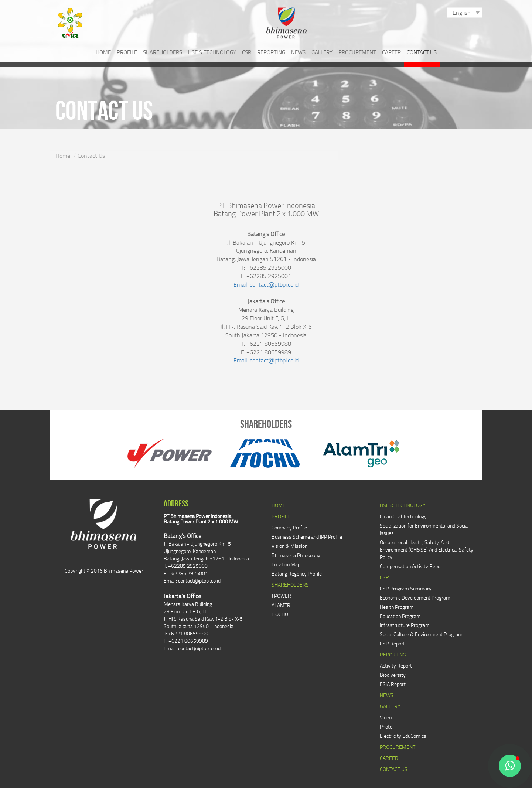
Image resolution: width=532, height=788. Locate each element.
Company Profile (289, 527)
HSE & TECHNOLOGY (212, 52)
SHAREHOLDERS (163, 52)
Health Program (397, 607)
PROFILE (127, 52)
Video (386, 717)
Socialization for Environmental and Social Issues (424, 529)
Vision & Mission (289, 546)
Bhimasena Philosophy (296, 555)
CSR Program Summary (406, 588)
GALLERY (322, 52)
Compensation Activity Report (412, 566)
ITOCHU (280, 614)
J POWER (281, 596)
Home (63, 156)
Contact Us (91, 156)
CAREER (391, 52)
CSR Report (392, 643)
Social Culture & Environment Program (421, 634)
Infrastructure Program (405, 625)
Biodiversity (393, 675)
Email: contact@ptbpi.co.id (266, 284)
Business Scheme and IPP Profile (307, 537)
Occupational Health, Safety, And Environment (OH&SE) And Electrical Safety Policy (427, 550)
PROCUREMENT (357, 52)
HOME (103, 52)
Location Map (286, 564)
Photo (386, 726)
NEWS (298, 52)
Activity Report (396, 666)
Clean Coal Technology (403, 516)
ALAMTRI (282, 605)
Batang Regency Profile (297, 574)
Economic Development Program (415, 598)
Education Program (400, 616)
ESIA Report (393, 684)
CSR (247, 52)
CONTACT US (422, 52)
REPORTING (271, 52)
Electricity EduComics (403, 736)
